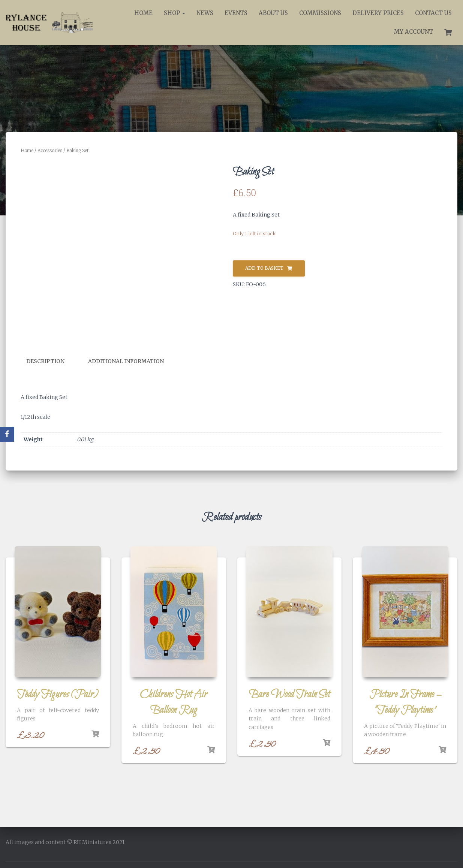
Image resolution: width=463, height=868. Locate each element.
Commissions (320, 13)
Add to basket (264, 268)
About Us (273, 13)
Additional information (126, 361)
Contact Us (433, 13)
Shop (175, 13)
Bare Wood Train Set (289, 694)
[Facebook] (7, 434)
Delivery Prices (378, 13)
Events (236, 13)
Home (143, 13)
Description (45, 361)
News (205, 13)
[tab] (51, 362)
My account (414, 32)
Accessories (50, 150)
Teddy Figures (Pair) (58, 694)
